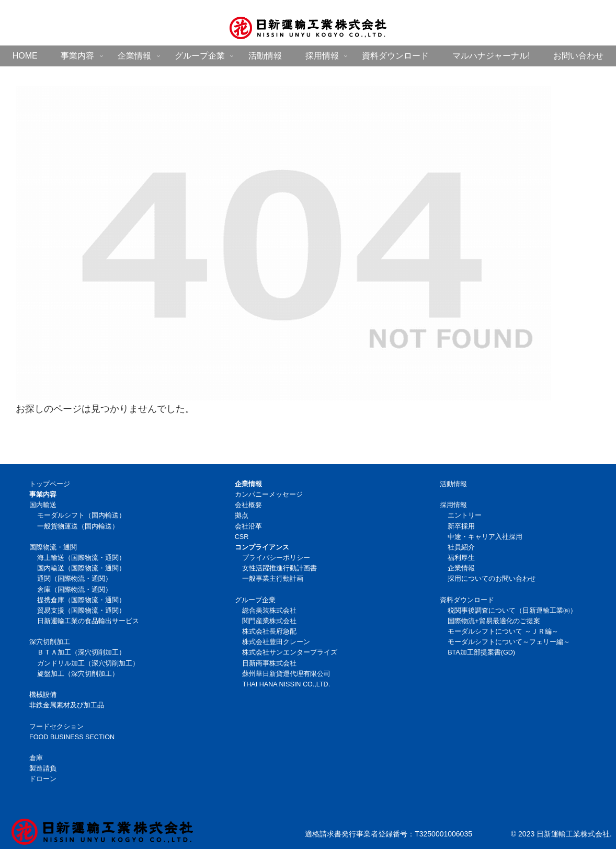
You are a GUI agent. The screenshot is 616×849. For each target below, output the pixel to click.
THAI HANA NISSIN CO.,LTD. (286, 684)
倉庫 (36, 758)
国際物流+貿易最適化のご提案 (494, 621)
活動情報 (453, 484)
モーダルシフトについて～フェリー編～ (509, 642)
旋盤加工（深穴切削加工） (78, 674)
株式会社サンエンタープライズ (290, 652)
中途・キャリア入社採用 (485, 537)
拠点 (242, 515)
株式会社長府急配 (269, 632)
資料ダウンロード (467, 600)
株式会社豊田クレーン (276, 642)
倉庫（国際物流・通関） (75, 590)
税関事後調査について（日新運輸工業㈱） (512, 611)
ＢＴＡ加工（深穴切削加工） (81, 652)
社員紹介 (461, 547)
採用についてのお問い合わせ (492, 579)
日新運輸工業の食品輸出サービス (88, 621)
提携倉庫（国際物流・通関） (81, 600)
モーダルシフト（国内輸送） (81, 515)
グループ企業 (255, 600)
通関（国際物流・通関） (75, 579)
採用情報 (453, 505)
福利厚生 (461, 558)
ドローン (43, 779)
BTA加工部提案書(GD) (481, 652)
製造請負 (43, 768)
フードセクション (56, 727)
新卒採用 (461, 526)
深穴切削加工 (50, 642)
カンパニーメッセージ (269, 495)
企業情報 (461, 568)
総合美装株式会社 (269, 611)
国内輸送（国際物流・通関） (81, 568)
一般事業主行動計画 (273, 579)
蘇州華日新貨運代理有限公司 (286, 674)
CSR (242, 537)
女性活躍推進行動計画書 (280, 568)
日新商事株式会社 (269, 663)
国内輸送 (43, 505)
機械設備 (43, 695)
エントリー (465, 515)
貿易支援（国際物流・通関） (81, 611)
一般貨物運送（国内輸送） (78, 526)
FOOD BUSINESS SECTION (72, 737)
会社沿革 (248, 526)
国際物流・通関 (53, 547)
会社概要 (248, 505)
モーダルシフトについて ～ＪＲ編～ (503, 632)
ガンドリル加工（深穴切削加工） (88, 663)
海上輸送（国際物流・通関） (81, 558)
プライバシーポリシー (276, 558)
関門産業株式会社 (269, 621)
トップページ (50, 484)
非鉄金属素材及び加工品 (67, 705)
